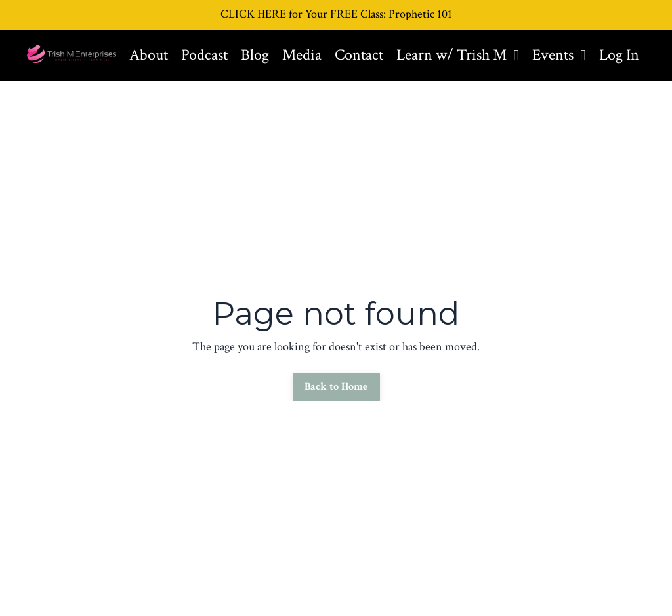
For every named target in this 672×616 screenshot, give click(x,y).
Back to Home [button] (336, 387)
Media (302, 55)
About (149, 55)
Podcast (204, 55)
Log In (619, 55)
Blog (255, 55)
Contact (359, 55)
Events (559, 55)
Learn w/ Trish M (458, 55)
